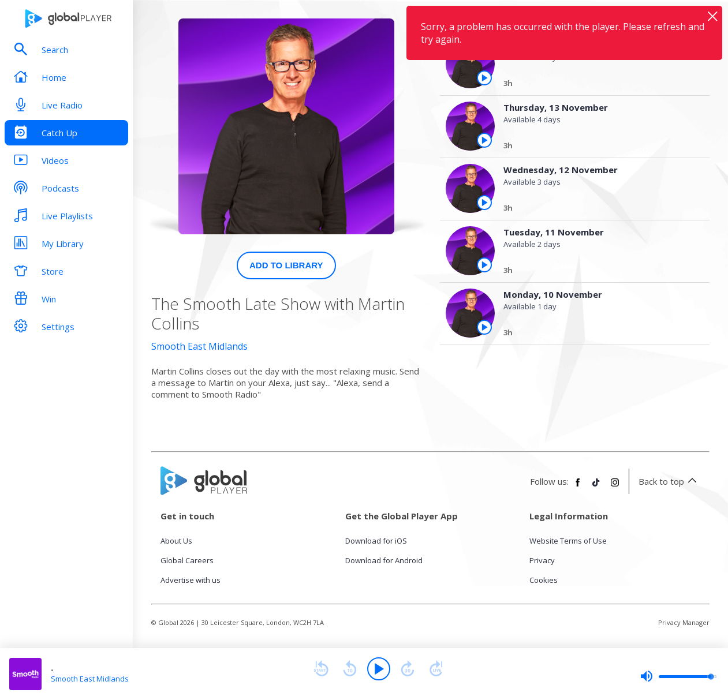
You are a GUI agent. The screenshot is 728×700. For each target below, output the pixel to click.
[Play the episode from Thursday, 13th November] (484, 140)
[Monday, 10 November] (597, 334)
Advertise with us (191, 580)
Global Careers (187, 560)
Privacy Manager (684, 622)
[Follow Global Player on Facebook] (578, 487)
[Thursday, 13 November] (597, 147)
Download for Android (384, 560)
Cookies (544, 580)
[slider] (678, 676)
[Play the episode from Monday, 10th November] (484, 327)
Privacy (542, 560)
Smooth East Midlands (199, 346)
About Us (176, 541)
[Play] (379, 669)
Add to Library (286, 265)
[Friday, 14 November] (597, 85)
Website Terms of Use (568, 541)
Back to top (669, 481)
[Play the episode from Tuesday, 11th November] (484, 265)
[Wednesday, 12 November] (597, 209)
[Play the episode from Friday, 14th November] (484, 78)
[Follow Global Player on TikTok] (596, 487)
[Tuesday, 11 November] (597, 272)
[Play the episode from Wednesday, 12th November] (484, 203)
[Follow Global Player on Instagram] (615, 487)
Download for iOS (376, 541)
